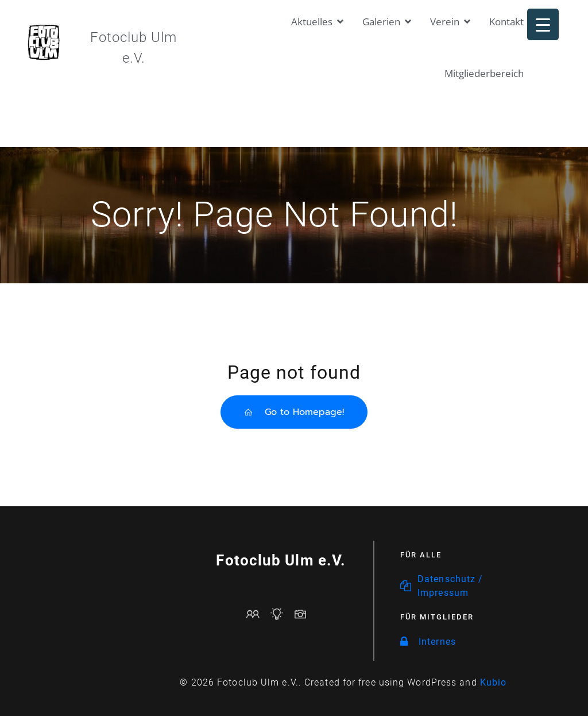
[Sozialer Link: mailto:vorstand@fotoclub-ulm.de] (258, 614)
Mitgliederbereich (484, 73)
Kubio (494, 682)
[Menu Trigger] (543, 24)
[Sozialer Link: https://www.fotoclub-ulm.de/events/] (281, 614)
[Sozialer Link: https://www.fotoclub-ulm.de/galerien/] (305, 614)
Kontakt (506, 22)
